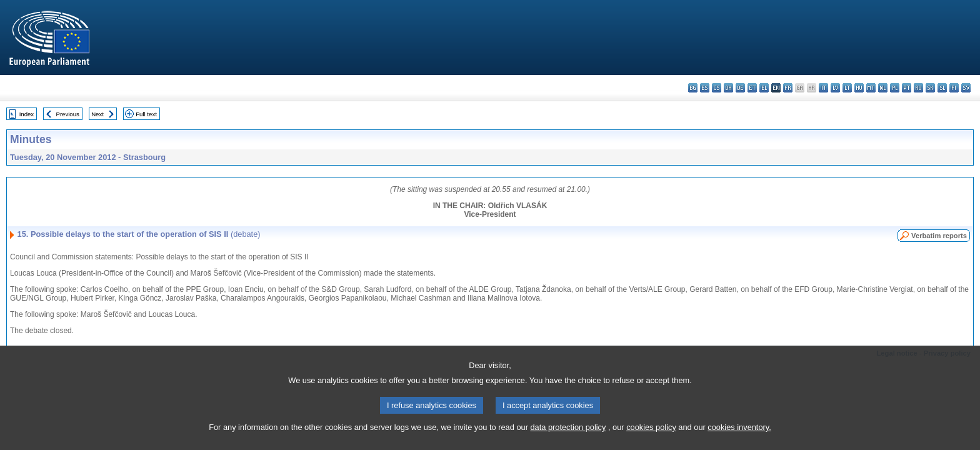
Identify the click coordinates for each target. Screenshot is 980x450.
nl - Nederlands (883, 88)
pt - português (907, 88)
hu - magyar (859, 88)
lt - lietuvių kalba (847, 88)
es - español (705, 88)
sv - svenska (966, 88)
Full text (146, 114)
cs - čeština (717, 88)
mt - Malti (871, 88)
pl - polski (895, 88)
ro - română (918, 88)
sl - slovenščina (942, 88)
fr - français (788, 88)
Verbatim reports (939, 236)
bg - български (693, 88)
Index (27, 114)
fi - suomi (954, 88)
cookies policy (651, 442)
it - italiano (823, 88)
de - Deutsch (740, 88)
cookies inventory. (739, 442)
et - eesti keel (752, 88)
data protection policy (568, 442)
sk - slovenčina (930, 88)
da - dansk (728, 88)
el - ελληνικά (764, 88)
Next (97, 114)
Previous (68, 114)
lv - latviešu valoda (835, 88)
